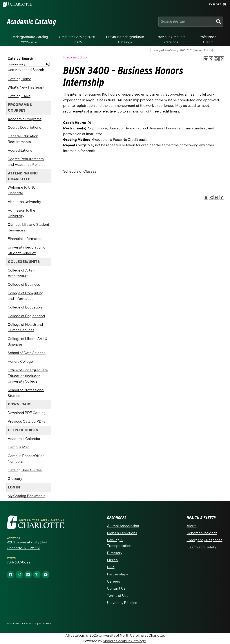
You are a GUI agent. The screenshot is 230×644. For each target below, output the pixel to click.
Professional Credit (208, 40)
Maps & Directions (122, 533)
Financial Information (25, 239)
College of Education (25, 307)
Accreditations (20, 150)
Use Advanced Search (26, 70)
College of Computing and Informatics (26, 296)
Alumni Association (123, 526)
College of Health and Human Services (25, 327)
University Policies (122, 603)
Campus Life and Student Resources (28, 227)
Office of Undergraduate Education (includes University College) (28, 376)
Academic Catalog (31, 22)
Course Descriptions (24, 127)
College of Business (24, 284)
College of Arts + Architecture (21, 273)
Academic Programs (25, 119)
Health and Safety (201, 547)
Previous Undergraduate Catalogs (125, 40)
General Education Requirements (23, 139)
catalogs (78, 635)
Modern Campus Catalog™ (125, 641)
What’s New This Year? (26, 87)
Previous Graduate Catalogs (171, 40)
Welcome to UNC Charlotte (22, 190)
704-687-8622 (19, 562)
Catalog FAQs (19, 96)
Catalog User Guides (25, 470)
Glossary (15, 479)
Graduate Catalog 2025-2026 (78, 40)
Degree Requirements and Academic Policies (27, 162)
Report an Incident (202, 533)
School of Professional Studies (26, 393)
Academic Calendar (24, 439)
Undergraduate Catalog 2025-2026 (30, 40)
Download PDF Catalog (27, 413)
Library (113, 560)
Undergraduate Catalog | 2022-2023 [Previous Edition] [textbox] (182, 50)
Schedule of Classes (80, 171)
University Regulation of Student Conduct (27, 250)
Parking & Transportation (119, 543)
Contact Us (116, 588)
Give (111, 567)
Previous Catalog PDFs (27, 421)
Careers (114, 581)
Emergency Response (205, 540)
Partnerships (117, 574)
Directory (115, 553)
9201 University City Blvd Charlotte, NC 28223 (27, 545)
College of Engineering (26, 316)
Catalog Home (19, 79)
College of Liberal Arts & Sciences (28, 342)
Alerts (192, 526)
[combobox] (187, 50)
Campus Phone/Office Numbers (26, 459)
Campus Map (19, 447)
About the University (24, 202)
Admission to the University (21, 213)
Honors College (20, 362)
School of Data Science (27, 353)
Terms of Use (118, 596)
